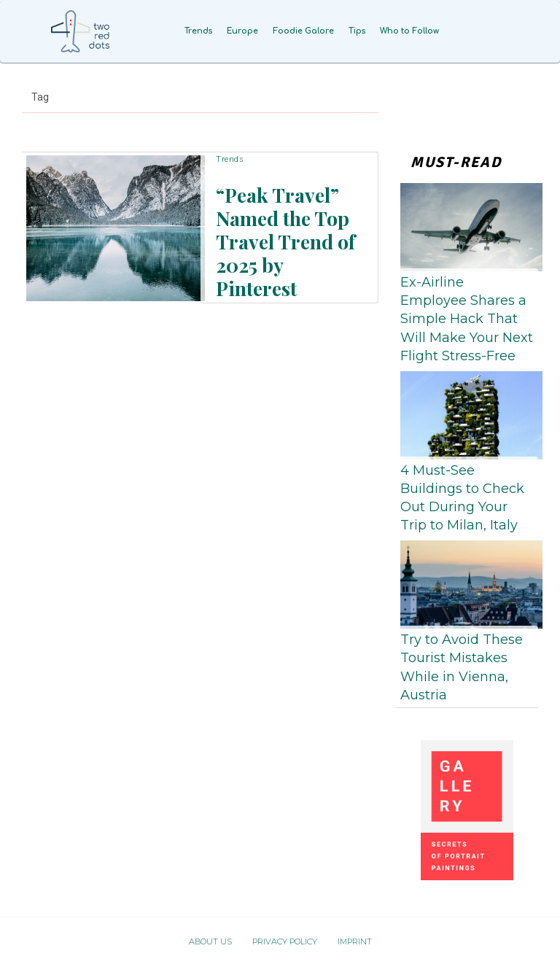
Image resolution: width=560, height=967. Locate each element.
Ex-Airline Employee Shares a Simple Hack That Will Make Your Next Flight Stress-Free (467, 319)
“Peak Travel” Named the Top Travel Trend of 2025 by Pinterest (280, 237)
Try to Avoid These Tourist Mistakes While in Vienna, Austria (462, 667)
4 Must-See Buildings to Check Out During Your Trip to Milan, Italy (462, 498)
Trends (230, 178)
